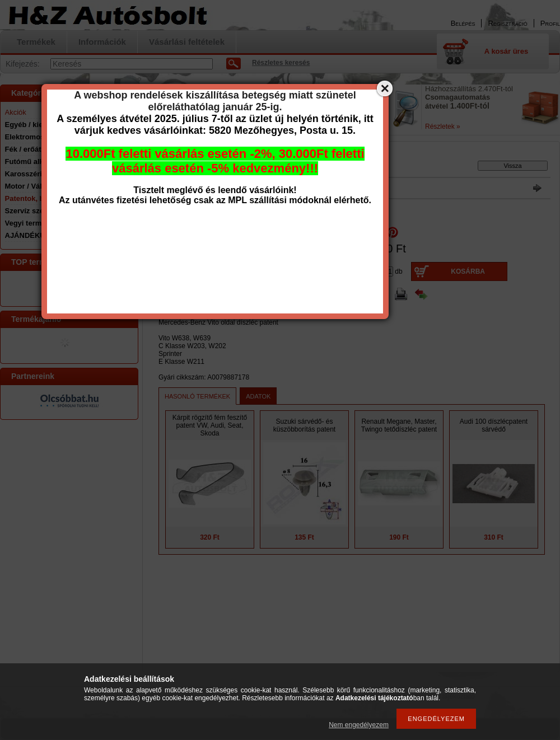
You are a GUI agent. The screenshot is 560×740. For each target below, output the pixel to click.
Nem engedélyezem (359, 725)
